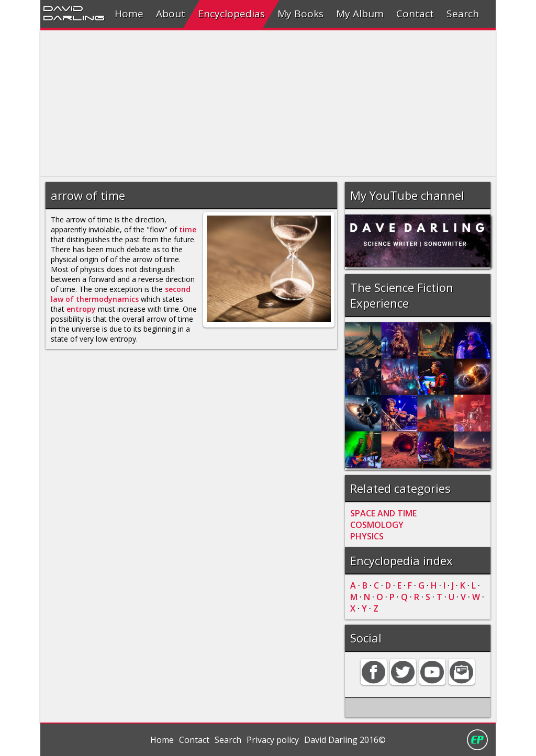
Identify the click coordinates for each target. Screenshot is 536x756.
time (188, 229)
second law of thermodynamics (121, 294)
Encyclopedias (231, 14)
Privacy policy (273, 740)
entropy (81, 309)
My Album (360, 14)
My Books (300, 14)
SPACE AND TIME (383, 513)
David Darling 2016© (345, 740)
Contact (415, 14)
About (171, 14)
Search (463, 14)
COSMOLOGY (377, 525)
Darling (74, 17)
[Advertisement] (268, 104)
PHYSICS (367, 536)
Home (129, 14)
